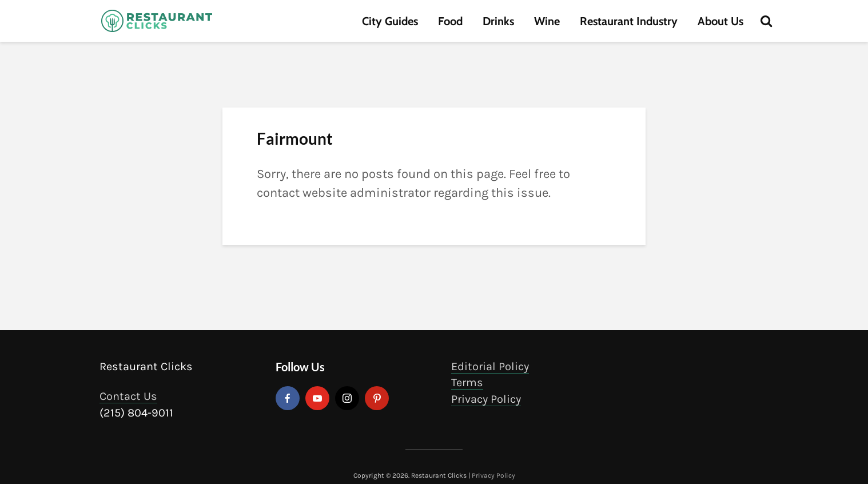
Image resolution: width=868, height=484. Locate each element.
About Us (720, 21)
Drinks (498, 21)
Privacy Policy (486, 399)
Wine (547, 21)
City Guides (390, 21)
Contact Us (128, 396)
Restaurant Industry (629, 21)
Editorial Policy (490, 366)
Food (450, 21)
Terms (467, 382)
